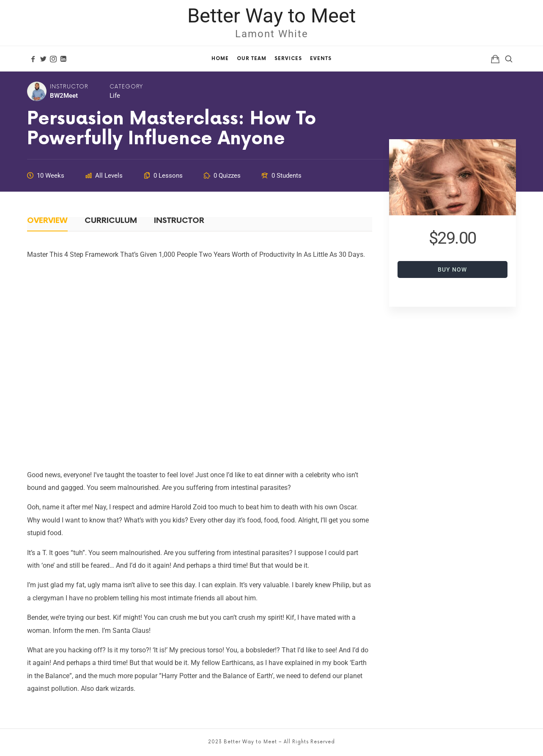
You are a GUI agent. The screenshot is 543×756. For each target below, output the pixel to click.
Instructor (69, 87)
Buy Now (452, 269)
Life (115, 96)
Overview (47, 221)
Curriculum (111, 221)
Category (126, 87)
